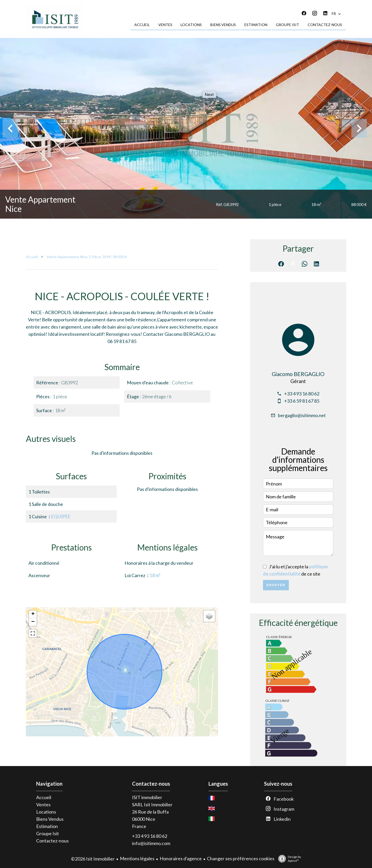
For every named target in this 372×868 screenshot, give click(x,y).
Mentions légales (137, 858)
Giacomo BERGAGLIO (298, 374)
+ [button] (33, 614)
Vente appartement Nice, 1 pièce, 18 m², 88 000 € (87, 257)
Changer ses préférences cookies (241, 858)
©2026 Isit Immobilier (93, 859)
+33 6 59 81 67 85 (302, 401)
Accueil (32, 257)
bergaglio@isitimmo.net (302, 415)
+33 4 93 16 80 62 (302, 394)
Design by (288, 859)
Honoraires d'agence (181, 858)
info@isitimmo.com (151, 843)
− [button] (33, 622)
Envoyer (276, 585)
